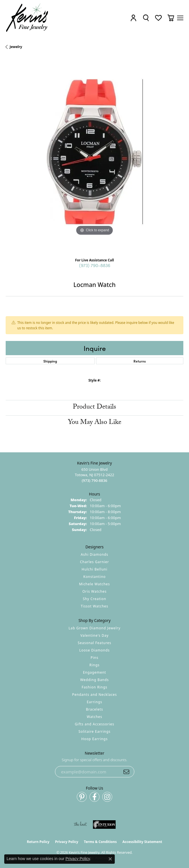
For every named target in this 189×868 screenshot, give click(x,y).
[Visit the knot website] (80, 825)
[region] (95, 156)
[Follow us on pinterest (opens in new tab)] (82, 797)
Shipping (50, 361)
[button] (133, 18)
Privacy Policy (67, 842)
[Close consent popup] (110, 859)
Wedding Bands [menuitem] (95, 680)
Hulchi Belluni (95, 569)
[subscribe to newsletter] (126, 772)
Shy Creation (95, 599)
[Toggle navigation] (180, 18)
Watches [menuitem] (94, 717)
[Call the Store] (94, 480)
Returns (140, 361)
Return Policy (38, 842)
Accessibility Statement (142, 842)
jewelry (16, 47)
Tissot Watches (95, 606)
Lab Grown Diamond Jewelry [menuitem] (95, 628)
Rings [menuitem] (95, 665)
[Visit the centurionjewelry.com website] (104, 825)
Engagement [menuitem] (95, 672)
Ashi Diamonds (95, 554)
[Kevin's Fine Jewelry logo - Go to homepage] (27, 18)
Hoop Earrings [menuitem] (95, 739)
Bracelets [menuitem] (94, 709)
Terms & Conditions (100, 842)
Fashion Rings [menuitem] (95, 687)
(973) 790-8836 (95, 265)
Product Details (95, 408)
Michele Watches (95, 584)
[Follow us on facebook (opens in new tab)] (95, 797)
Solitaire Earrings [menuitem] (95, 731)
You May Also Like (95, 423)
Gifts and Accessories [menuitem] (95, 724)
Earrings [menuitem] (95, 702)
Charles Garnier (94, 562)
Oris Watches (95, 591)
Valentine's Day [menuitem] (95, 635)
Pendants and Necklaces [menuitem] (94, 695)
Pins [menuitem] (95, 658)
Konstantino (95, 577)
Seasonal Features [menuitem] (95, 643)
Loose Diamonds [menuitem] (95, 650)
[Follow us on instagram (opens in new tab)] (107, 797)
